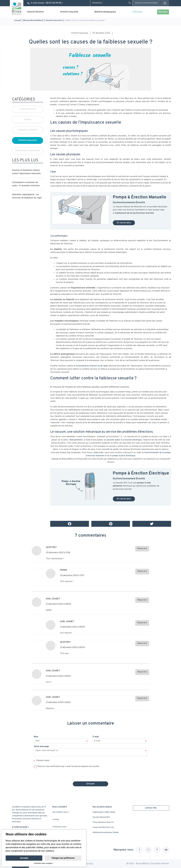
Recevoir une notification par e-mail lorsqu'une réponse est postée (68, 766)
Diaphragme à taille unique (104, 812)
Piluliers (28, 120)
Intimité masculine (69, 12)
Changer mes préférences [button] (63, 858)
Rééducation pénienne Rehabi (106, 832)
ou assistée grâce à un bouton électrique (123, 440)
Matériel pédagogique (105, 12)
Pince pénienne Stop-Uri (103, 822)
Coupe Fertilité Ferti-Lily (103, 827)
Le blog (56, 819)
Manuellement (76, 440)
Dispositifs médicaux (28, 130)
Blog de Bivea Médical (33, 20)
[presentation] (90, 774)
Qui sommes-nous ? (61, 812)
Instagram (148, 850)
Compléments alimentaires (28, 151)
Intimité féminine (35, 12)
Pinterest (157, 850)
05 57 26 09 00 (54, 3)
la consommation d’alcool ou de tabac (91, 366)
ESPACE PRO (151, 808)
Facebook (139, 850)
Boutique (163, 12)
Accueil (18, 20)
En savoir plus (124, 223)
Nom (36, 737)
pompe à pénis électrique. (124, 456)
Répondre (142, 549)
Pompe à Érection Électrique (141, 473)
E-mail (96, 737)
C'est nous (137, 12)
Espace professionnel (147, 3)
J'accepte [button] (24, 858)
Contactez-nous (59, 827)
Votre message (41, 747)
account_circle (165, 3)
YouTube (166, 850)
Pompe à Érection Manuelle (139, 197)
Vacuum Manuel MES (101, 817)
